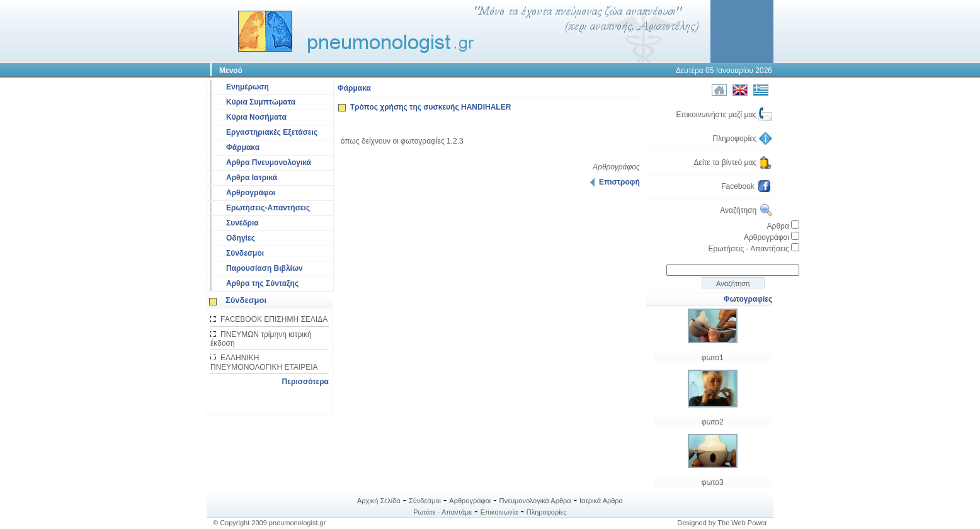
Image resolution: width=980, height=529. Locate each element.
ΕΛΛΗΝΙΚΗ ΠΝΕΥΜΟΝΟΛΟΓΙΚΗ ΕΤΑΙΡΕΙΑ (264, 362)
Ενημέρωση (248, 87)
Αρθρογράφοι (251, 193)
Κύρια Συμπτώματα (261, 102)
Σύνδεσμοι (245, 253)
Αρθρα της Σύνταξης (262, 283)
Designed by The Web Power (722, 523)
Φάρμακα (243, 147)
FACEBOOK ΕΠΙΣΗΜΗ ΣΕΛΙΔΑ (274, 319)
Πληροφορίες (742, 139)
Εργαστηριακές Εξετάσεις (272, 132)
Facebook (747, 186)
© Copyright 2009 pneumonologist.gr (269, 523)
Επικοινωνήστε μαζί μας (724, 115)
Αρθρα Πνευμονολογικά (269, 162)
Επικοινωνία (499, 512)
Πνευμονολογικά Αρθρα (535, 501)
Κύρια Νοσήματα (256, 117)
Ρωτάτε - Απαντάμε (442, 512)
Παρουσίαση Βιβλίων (265, 268)
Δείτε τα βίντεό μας (733, 162)
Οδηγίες (241, 238)
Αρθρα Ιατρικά (252, 178)
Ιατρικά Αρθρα (601, 501)
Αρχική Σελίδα (379, 501)
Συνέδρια (242, 223)
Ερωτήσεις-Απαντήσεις (268, 208)
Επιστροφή (615, 182)
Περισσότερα (305, 382)
